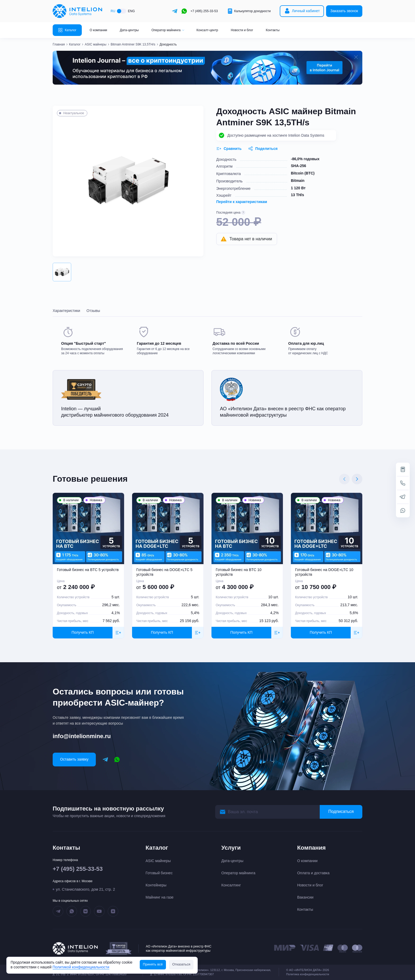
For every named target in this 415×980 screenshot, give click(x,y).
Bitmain (298, 181)
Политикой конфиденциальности (81, 967)
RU (113, 11)
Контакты (273, 30)
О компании (98, 30)
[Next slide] (357, 479)
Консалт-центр (207, 30)
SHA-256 (299, 166)
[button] (62, 272)
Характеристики (66, 311)
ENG (131, 11)
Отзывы (93, 311)
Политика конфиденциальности (308, 974)
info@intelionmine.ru (82, 736)
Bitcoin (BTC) (303, 173)
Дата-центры (129, 30)
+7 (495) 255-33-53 (204, 11)
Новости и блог (242, 30)
